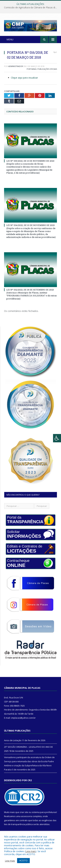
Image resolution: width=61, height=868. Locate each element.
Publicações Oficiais (47, 69)
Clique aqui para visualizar (24, 78)
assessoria (27, 816)
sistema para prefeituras (44, 812)
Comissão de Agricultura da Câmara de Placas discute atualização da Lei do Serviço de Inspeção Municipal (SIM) (31, 8)
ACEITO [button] (23, 860)
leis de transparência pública (18, 824)
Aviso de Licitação (13, 740)
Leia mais (31, 851)
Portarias (32, 69)
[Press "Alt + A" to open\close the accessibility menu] (57, 438)
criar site (24, 812)
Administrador (16, 66)
